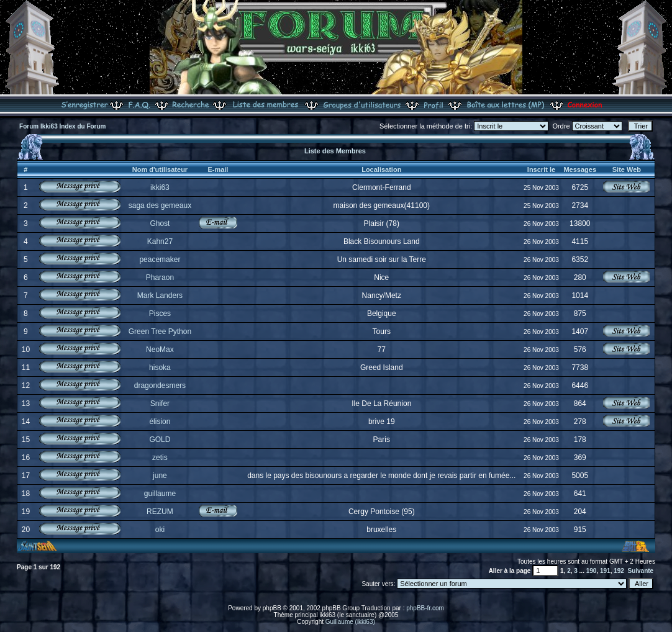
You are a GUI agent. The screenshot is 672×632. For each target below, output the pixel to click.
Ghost (160, 223)
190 (592, 571)
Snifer (160, 404)
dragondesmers (160, 386)
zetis (160, 458)
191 (605, 571)
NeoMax (160, 350)
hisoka (160, 368)
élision (160, 422)
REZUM (160, 512)
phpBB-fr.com (425, 608)
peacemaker (160, 260)
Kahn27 (160, 242)
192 (619, 571)
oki (160, 530)
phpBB (272, 608)
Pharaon (160, 278)
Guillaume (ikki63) (350, 622)
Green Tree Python (160, 332)
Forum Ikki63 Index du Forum (62, 126)
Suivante (640, 571)
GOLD (160, 440)
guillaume (160, 494)
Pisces (160, 314)
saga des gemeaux (160, 205)
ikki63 (160, 187)
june (160, 476)
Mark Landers (160, 296)
